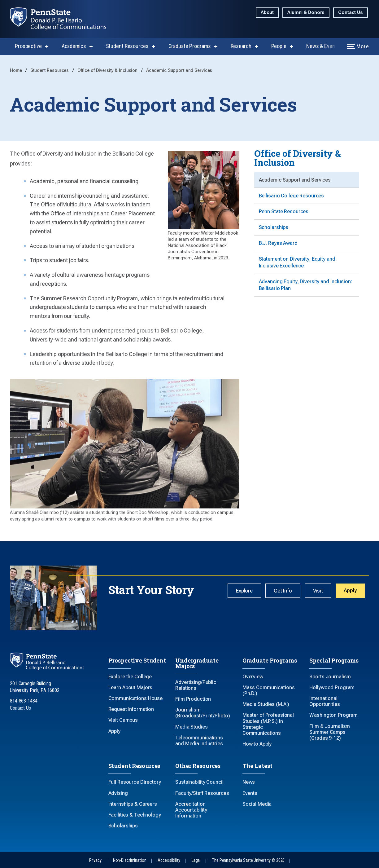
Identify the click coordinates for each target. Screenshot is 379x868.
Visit (320, 591)
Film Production (193, 699)
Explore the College (130, 677)
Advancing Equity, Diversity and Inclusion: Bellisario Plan (306, 292)
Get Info (286, 591)
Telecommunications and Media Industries (199, 741)
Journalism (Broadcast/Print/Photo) (203, 713)
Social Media (257, 804)
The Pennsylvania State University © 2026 (248, 860)
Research (241, 46)
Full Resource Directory (135, 782)
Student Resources (127, 46)
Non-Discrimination (130, 860)
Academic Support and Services (179, 70)
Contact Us (351, 13)
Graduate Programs (190, 46)
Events (250, 793)
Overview (253, 677)
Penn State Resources (284, 214)
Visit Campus (123, 720)
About (267, 13)
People (279, 46)
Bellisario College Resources (292, 197)
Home (16, 70)
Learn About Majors (131, 687)
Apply (351, 591)
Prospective (28, 46)
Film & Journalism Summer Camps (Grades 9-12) (330, 732)
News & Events (323, 46)
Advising (118, 793)
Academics (74, 46)
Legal (196, 860)
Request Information (131, 709)
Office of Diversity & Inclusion (108, 70)
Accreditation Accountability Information (191, 810)
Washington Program (333, 715)
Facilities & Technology (135, 815)
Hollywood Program (332, 687)
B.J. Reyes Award (279, 248)
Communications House (136, 698)
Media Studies (191, 727)
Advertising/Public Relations (196, 685)
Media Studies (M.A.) (266, 704)
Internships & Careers (133, 804)
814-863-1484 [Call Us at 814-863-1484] (24, 701)
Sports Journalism (330, 677)
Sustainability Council (199, 782)
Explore (249, 591)
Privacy (95, 860)
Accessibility (169, 860)
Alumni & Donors (306, 13)
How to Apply (257, 744)
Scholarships (274, 231)
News (249, 782)
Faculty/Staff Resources (202, 793)
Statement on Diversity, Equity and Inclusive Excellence (297, 268)
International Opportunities (325, 701)
